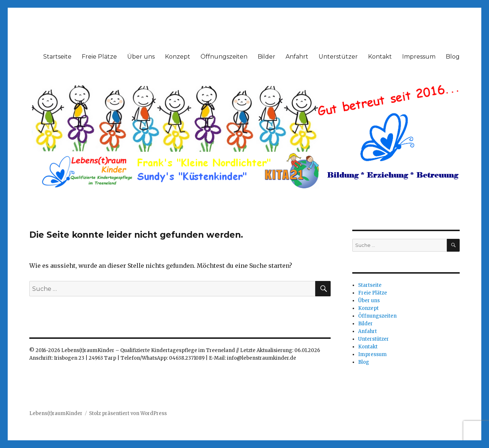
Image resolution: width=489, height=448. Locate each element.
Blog (453, 57)
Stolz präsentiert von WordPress (128, 413)
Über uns (141, 57)
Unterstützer (338, 57)
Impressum (419, 57)
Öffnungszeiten (224, 57)
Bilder (266, 57)
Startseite (57, 57)
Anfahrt (297, 57)
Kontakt (380, 57)
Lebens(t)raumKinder (56, 413)
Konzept (178, 57)
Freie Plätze (99, 57)
